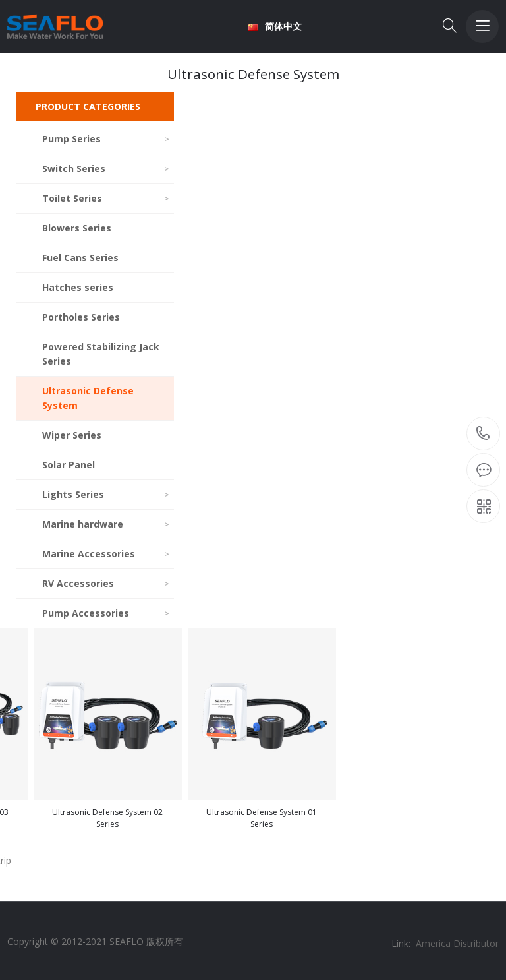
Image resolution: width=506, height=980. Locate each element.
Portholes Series (81, 317)
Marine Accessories (106, 554)
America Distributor (457, 943)
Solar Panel (69, 465)
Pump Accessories (106, 613)
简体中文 (275, 26)
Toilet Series (106, 198)
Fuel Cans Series (80, 258)
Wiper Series (72, 435)
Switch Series (106, 168)
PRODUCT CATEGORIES (88, 107)
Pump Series (106, 139)
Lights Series (106, 494)
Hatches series (78, 287)
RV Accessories (106, 583)
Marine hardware (106, 524)
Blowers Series (77, 228)
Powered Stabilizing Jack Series (101, 354)
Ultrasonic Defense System (88, 398)
